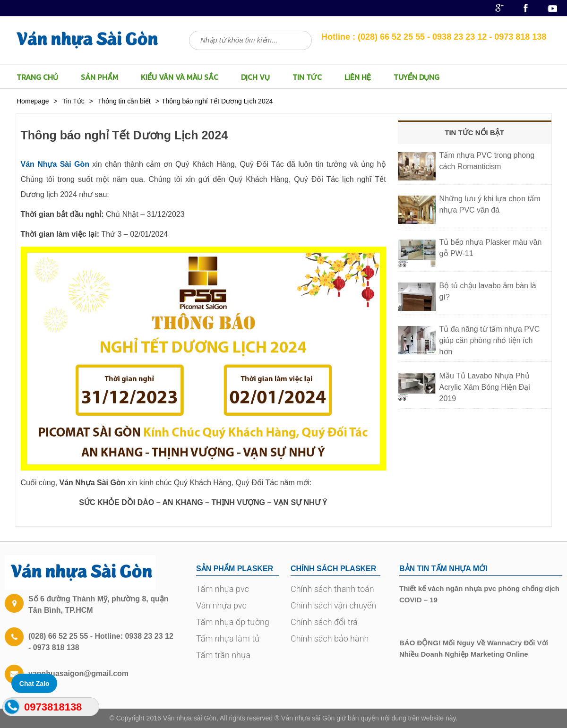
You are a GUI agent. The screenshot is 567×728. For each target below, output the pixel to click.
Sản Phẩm (99, 77)
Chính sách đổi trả (324, 622)
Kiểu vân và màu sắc (180, 77)
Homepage (33, 101)
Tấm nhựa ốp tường (233, 622)
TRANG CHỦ (37, 77)
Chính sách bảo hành (330, 638)
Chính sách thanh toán (332, 589)
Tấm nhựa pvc (223, 589)
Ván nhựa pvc (221, 605)
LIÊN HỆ (358, 77)
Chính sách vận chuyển (333, 605)
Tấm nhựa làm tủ (228, 638)
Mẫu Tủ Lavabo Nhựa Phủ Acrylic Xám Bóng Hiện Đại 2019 (485, 387)
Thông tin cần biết (124, 101)
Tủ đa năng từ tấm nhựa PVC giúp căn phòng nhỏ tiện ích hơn (490, 340)
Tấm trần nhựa (223, 655)
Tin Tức (307, 77)
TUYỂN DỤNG (417, 77)
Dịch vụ (255, 77)
